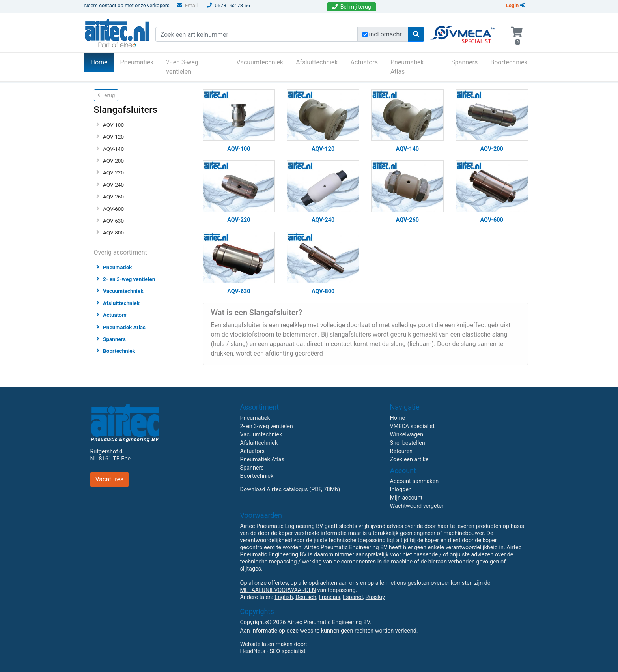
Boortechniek (509, 62)
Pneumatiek (137, 62)
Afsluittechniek (317, 62)
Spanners (464, 62)
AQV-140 (113, 149)
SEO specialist (288, 651)
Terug (106, 95)
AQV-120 (113, 137)
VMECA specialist (412, 426)
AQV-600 (113, 209)
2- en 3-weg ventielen (182, 67)
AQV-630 (113, 221)
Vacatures (110, 479)
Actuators (364, 62)
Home (102, 62)
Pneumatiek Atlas (407, 67)
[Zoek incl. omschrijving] (365, 35)
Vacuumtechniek (260, 62)
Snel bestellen (408, 443)
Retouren (401, 451)
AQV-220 (113, 172)
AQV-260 (113, 197)
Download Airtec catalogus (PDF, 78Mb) (290, 489)
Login (516, 5)
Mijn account (406, 498)
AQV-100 (113, 125)
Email (187, 5)
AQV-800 (113, 232)
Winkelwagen (407, 435)
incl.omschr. (386, 34)
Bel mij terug (352, 7)
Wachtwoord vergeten (417, 506)
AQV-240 (113, 185)
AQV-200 (113, 161)
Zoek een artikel (410, 460)
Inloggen (401, 489)
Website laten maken (266, 644)
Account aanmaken (414, 481)
